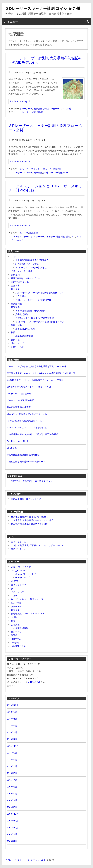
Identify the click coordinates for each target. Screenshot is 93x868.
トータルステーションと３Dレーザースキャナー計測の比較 (45, 188)
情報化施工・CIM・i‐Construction (27, 614)
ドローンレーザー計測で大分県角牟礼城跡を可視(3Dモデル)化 (46, 60)
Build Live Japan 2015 (17, 441)
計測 (46, 173)
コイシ (14, 257)
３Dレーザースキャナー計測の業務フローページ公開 (45, 128)
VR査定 (15, 581)
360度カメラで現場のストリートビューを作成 (29, 387)
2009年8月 (12, 787)
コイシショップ (19, 585)
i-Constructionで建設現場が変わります (25, 421)
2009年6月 (12, 793)
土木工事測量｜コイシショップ (26, 499)
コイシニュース (19, 542)
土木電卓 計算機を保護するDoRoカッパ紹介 (32, 520)
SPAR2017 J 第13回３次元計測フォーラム (27, 414)
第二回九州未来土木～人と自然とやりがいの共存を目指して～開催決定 (41, 373)
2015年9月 (12, 753)
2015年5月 (12, 773)
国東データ (16, 606)
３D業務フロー (61, 173)
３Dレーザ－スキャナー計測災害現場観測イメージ (40, 322)
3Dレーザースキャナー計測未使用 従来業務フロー (39, 293)
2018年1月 (12, 719)
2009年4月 (12, 800)
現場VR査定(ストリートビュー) (26, 278)
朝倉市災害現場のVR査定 (19, 407)
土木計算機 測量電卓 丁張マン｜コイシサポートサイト (37, 545)
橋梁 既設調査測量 (24, 336)
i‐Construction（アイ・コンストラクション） (29, 427)
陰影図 (40, 112)
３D (51, 173)
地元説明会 (21, 296)
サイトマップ (17, 343)
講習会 (14, 635)
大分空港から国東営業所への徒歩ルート (26, 461)
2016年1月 (12, 739)
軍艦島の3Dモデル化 (25, 329)
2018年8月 (12, 712)
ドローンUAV (26, 109)
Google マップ (22, 577)
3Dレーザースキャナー (31, 169)
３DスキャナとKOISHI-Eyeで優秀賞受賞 (35, 318)
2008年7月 (12, 841)
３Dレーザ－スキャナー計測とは (31, 267)
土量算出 (15, 286)
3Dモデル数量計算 (20, 282)
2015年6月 (12, 766)
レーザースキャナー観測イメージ (27, 599)
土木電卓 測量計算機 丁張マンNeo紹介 (30, 517)
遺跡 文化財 (17, 325)
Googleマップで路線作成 (19, 394)
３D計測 (67, 109)
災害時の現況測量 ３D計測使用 (30, 311)
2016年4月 (12, 732)
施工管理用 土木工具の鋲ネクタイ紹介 (29, 524)
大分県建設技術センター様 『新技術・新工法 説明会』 (34, 434)
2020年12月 (13, 705)
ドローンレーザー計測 (22, 271)
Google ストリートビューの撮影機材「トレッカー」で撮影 (35, 380)
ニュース (47, 169)
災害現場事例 (22, 314)
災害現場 (15, 307)
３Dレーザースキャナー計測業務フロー (34, 300)
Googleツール (18, 570)
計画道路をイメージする (27, 264)
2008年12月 (13, 814)
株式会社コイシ (19, 549)
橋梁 (13, 332)
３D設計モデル (18, 646)
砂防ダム (15, 340)
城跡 (34, 112)
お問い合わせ (17, 347)
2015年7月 (12, 759)
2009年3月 (12, 807)
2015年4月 (12, 780)
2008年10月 (13, 827)
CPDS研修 (12, 448)
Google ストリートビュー (28, 574)
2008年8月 (12, 834)
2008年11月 (13, 821)
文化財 (46, 109)
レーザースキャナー (23, 173)
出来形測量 (16, 304)
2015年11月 (13, 746)
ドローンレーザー (22, 112)
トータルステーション (24, 237)
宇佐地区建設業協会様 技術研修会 (23, 455)
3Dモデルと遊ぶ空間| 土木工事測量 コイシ (32, 481)
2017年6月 (12, 726)
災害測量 (15, 624)
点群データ (56, 109)
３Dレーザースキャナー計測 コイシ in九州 (43, 8)
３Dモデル (16, 639)
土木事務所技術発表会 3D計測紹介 (32, 260)
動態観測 (15, 275)
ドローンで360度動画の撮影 (20, 400)
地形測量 (38, 109)
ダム (13, 588)
